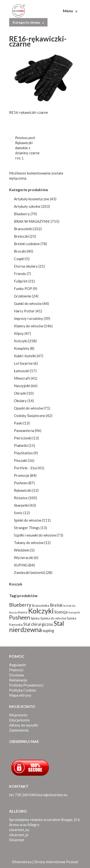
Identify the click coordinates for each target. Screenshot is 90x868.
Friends (20, 274)
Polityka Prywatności (26, 685)
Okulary (20, 401)
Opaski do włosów (28, 408)
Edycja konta (19, 720)
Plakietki (21, 445)
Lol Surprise (23, 363)
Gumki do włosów (28, 303)
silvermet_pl (19, 835)
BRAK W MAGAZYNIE (32, 221)
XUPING (21, 565)
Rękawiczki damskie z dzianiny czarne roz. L (27, 148)
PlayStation (23, 453)
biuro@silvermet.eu (52, 795)
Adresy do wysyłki (24, 725)
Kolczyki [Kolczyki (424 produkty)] (41, 611)
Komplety (22, 348)
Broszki (20, 251)
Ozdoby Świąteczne (30, 416)
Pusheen (21, 483)
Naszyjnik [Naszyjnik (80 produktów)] (74, 612)
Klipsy (19, 333)
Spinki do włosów (28, 520)
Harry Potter (24, 311)
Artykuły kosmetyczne (32, 199)
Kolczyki (21, 341)
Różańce (21, 498)
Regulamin (18, 665)
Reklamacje (18, 680)
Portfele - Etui (25, 468)
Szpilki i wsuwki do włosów (35, 535)
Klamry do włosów (29, 326)
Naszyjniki (22, 386)
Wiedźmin (22, 550)
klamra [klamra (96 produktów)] (23, 612)
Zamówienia (19, 730)
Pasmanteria (24, 431)
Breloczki (21, 236)
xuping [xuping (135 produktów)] (48, 630)
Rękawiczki (23, 490)
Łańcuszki (22, 371)
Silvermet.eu (22, 862)
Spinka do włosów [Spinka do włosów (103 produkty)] (53, 618)
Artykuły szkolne (27, 206)
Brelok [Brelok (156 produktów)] (56, 605)
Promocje (22, 475)
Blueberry (22, 214)
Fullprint (21, 281)
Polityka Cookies (23, 690)
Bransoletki (23, 229)
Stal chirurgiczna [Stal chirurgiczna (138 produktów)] (38, 624)
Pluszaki (21, 460)
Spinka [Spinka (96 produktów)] (35, 618)
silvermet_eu (19, 830)
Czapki (19, 259)
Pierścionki (23, 438)
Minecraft (22, 378)
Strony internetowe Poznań (56, 862)
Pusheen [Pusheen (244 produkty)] (20, 617)
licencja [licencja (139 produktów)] (61, 612)
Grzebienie (23, 296)
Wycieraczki (24, 558)
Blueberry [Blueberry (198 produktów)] (20, 605)
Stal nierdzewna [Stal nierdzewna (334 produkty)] (37, 626)
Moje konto (18, 715)
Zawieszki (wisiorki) (30, 572)
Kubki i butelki (25, 356)
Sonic (18, 513)
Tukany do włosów (29, 543)
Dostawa (16, 675)
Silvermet (17, 840)
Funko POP (23, 289)
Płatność (16, 670)
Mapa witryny (20, 695)
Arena (14, 825)
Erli (77, 820)
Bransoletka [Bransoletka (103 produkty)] (41, 606)
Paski (18, 423)
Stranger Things (27, 528)
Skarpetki (21, 505)
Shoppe (67, 820)
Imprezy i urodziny (28, 318)
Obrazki (20, 393)
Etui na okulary (26, 266)
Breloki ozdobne (27, 244)
